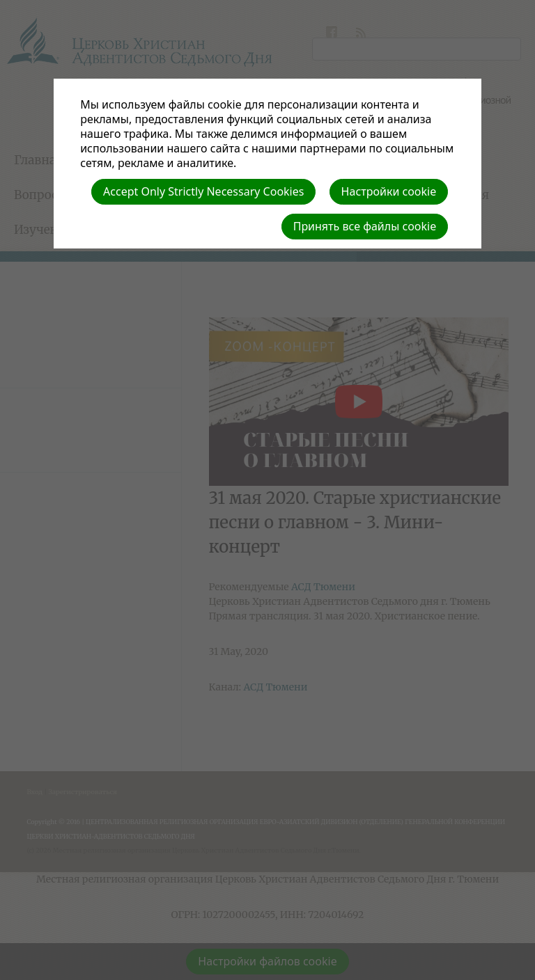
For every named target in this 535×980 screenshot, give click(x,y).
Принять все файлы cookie (365, 226)
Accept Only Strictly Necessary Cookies (203, 191)
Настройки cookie (389, 191)
